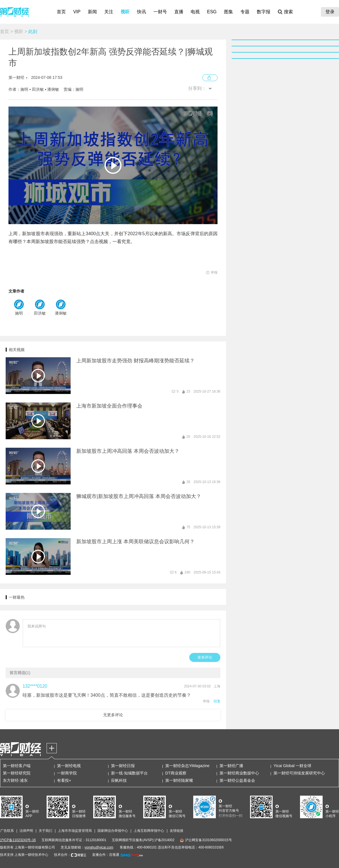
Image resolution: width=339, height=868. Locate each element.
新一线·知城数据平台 (129, 773)
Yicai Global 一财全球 (292, 766)
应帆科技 (119, 780)
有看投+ (64, 780)
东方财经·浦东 (15, 780)
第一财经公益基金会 (237, 780)
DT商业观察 (176, 773)
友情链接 (177, 831)
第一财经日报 (123, 766)
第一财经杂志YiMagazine (187, 766)
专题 (245, 12)
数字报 (264, 12)
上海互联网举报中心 (149, 831)
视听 (125, 12)
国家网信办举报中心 (113, 831)
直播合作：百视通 (106, 855)
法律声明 (26, 831)
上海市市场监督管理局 (75, 831)
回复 (217, 701)
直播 (179, 12)
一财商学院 (67, 773)
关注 (109, 12)
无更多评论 (113, 715)
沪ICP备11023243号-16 (18, 840)
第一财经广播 (231, 766)
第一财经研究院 (17, 773)
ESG (212, 12)
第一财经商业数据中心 (239, 773)
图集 (229, 12)
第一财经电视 (69, 766)
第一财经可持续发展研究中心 (299, 773)
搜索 (288, 12)
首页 (61, 12)
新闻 (92, 12)
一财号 (160, 12)
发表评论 (205, 657)
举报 (206, 701)
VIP (77, 12)
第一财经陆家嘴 (179, 780)
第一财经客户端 (17, 766)
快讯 (142, 12)
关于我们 (45, 831)
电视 (195, 12)
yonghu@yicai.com (99, 847)
